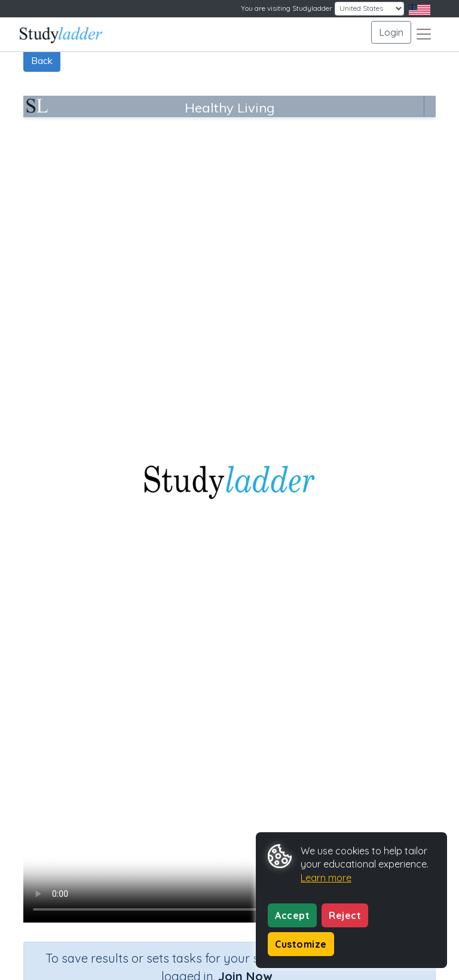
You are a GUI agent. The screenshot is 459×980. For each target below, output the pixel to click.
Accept (292, 915)
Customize (301, 944)
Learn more (326, 878)
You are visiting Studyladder (287, 8)
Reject (345, 915)
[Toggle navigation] (424, 34)
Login (391, 32)
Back (42, 60)
